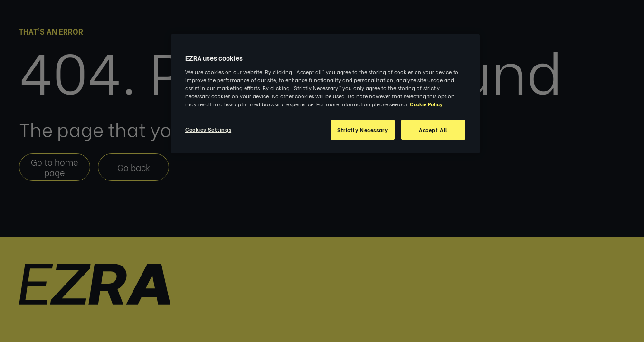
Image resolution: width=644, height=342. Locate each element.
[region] (325, 94)
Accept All (433, 129)
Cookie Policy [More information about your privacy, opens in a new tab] (426, 104)
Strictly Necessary (362, 129)
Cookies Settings (208, 129)
